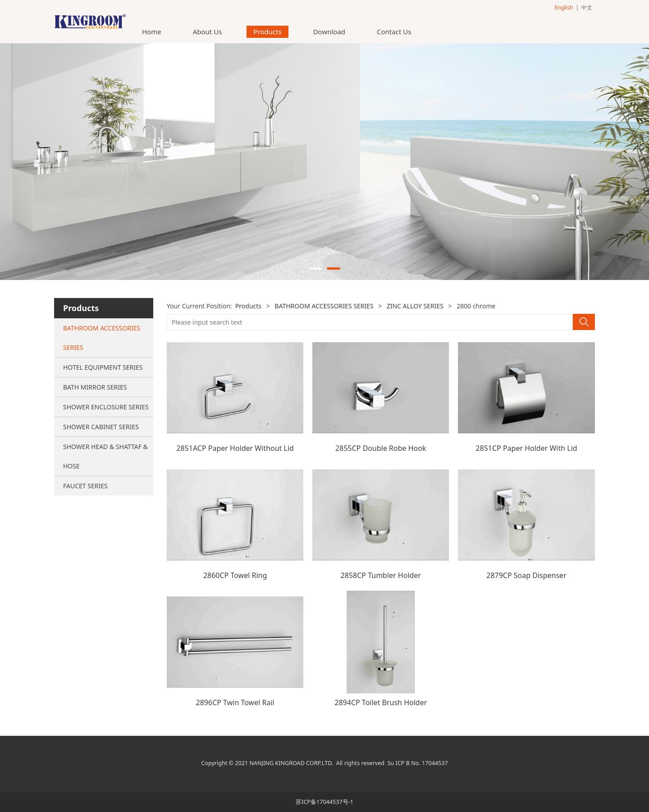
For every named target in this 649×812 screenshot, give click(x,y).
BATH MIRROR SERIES (95, 387)
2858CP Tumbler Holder (381, 575)
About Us (208, 32)
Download (329, 32)
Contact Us (394, 32)
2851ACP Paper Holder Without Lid (235, 448)
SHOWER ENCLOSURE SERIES (106, 407)
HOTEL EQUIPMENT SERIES (103, 367)
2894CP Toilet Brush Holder (381, 702)
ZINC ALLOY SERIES (415, 306)
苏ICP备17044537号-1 (324, 802)
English (564, 7)
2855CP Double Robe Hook (381, 448)
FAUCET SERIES (85, 486)
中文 (587, 7)
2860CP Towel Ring (235, 575)
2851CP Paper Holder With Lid (526, 448)
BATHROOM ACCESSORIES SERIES (102, 338)
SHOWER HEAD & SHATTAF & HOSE (105, 456)
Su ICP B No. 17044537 (418, 763)
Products (267, 32)
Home (152, 32)
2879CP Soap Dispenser (526, 575)
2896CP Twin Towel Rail (235, 702)
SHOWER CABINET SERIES (101, 427)
